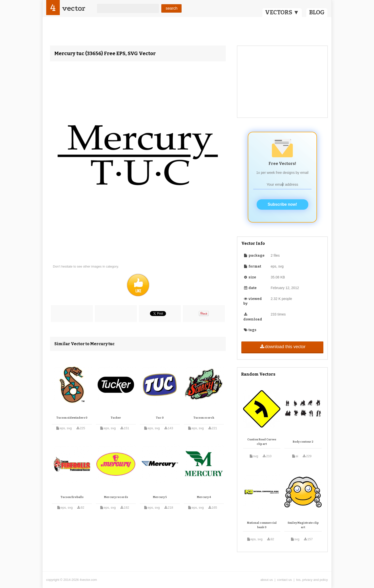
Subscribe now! (282, 204)
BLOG (317, 12)
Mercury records (116, 497)
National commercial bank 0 (262, 525)
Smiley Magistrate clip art (303, 525)
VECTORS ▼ (282, 12)
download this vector (282, 347)
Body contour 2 (303, 442)
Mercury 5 (160, 497)
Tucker (116, 418)
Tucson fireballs (72, 497)
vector (74, 8)
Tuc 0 (160, 418)
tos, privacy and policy (312, 580)
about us (267, 580)
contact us (284, 580)
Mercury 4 (204, 497)
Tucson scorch (204, 418)
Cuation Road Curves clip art (262, 442)
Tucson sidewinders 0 (72, 418)
